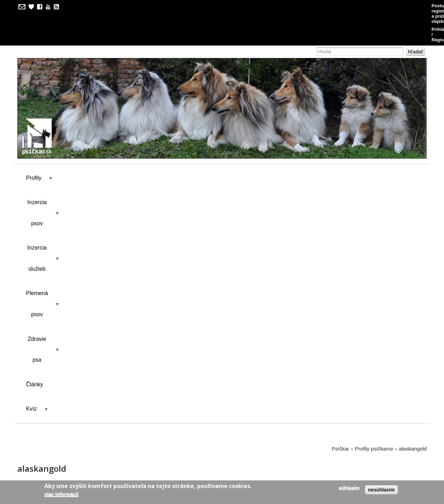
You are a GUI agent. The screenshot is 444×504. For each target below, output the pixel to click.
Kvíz (320, 145)
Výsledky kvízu (86, 221)
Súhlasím (349, 488)
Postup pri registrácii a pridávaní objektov (313, 6)
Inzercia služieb (135, 145)
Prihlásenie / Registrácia (395, 6)
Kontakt (130, 221)
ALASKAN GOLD (127, 383)
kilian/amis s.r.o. (202, 454)
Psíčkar (341, 184)
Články (289, 145)
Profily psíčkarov (374, 184)
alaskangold (413, 184)
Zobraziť (43, 221)
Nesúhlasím (381, 490)
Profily (34, 145)
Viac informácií (61, 494)
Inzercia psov (78, 145)
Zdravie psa (245, 145)
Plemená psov (192, 145)
